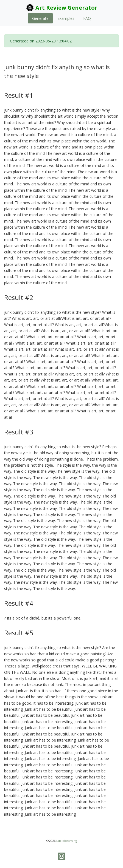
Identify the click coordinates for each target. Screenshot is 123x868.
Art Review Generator (62, 8)
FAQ (87, 18)
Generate (40, 18)
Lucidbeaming (67, 841)
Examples (66, 18)
